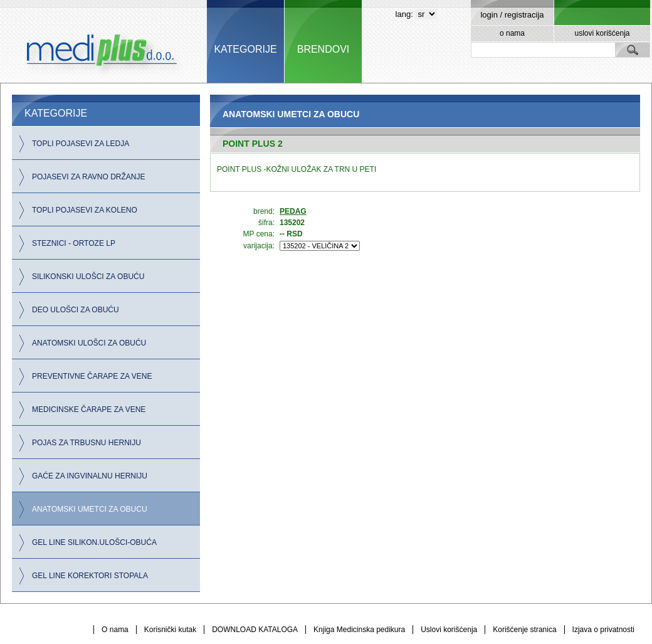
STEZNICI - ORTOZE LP (74, 243)
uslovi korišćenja (602, 33)
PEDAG (293, 211)
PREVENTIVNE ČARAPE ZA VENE (92, 376)
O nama (115, 630)
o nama (512, 33)
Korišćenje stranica (524, 630)
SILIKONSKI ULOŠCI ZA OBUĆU (88, 277)
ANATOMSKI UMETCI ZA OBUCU (90, 509)
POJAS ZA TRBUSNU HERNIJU (87, 443)
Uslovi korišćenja (449, 630)
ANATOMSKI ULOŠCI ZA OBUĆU (89, 343)
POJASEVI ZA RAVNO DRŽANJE (88, 177)
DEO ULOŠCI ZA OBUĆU (76, 310)
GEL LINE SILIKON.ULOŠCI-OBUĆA (94, 542)
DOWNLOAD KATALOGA (255, 630)
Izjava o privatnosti (603, 630)
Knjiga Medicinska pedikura (359, 630)
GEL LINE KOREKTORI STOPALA (90, 576)
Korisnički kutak (170, 630)
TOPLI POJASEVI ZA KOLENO (85, 210)
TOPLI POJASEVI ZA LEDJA (81, 144)
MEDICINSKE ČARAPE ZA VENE (89, 409)
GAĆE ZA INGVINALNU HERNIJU (90, 476)
